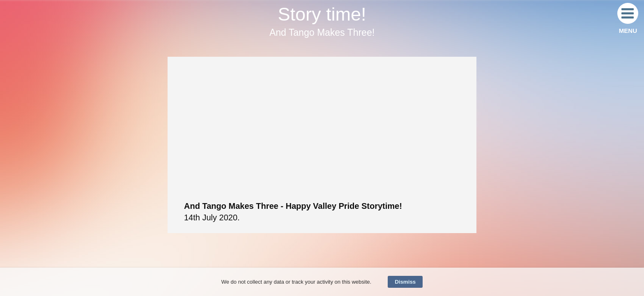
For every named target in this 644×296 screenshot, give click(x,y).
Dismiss (405, 282)
